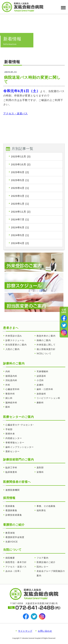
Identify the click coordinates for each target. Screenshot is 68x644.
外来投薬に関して (46, 345)
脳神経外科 (11, 403)
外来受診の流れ (14, 336)
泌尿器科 (41, 376)
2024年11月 (21, 212)
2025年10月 (21, 164)
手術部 (9, 429)
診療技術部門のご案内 (18, 460)
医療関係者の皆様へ (17, 482)
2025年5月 (20, 180)
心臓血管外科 (13, 389)
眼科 (8, 407)
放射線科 (41, 394)
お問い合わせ (45, 631)
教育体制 (10, 533)
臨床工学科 (11, 468)
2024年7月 (20, 219)
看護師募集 (11, 510)
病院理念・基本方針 (16, 562)
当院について (12, 550)
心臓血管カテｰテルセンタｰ (20, 425)
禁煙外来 (10, 434)
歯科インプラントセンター (20, 447)
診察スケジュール (15, 340)
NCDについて (44, 354)
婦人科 (9, 398)
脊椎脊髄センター (15, 443)
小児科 (40, 380)
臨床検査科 (11, 472)
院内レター (43, 567)
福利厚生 (41, 510)
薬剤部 (40, 468)
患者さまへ (11, 328)
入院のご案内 (13, 349)
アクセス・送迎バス (16, 113)
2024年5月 (20, 235)
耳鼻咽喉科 (43, 371)
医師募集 (10, 506)
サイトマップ (25, 631)
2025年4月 (20, 188)
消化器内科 (11, 380)
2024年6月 (20, 227)
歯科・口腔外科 (45, 389)
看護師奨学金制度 (15, 537)
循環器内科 (11, 376)
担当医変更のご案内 (16, 345)
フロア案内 (43, 558)
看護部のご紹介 (14, 525)
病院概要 (10, 558)
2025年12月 (21, 157)
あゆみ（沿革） (14, 571)
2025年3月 (20, 196)
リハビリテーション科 (48, 398)
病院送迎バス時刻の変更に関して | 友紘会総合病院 (23, 7)
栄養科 (40, 472)
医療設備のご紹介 (46, 562)
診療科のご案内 (14, 363)
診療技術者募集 (14, 515)
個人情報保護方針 (46, 349)
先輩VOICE (12, 542)
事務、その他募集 (46, 506)
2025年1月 (20, 204)
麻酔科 (40, 403)
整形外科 (10, 394)
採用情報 (9, 498)
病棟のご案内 (44, 340)
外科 (8, 385)
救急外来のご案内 (46, 336)
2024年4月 (20, 243)
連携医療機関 (13, 490)
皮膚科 (40, 385)
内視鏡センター (14, 438)
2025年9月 (20, 172)
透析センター (13, 451)
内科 (8, 371)
